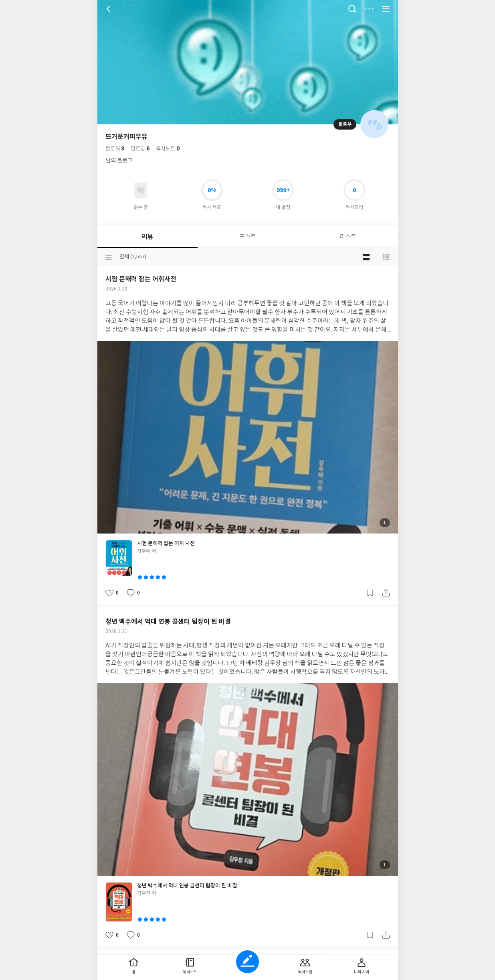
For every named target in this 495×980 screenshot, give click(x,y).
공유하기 (386, 593)
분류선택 (109, 257)
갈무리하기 (370, 593)
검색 (352, 9)
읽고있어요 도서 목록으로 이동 (141, 190)
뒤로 (109, 9)
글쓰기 (247, 962)
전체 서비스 (386, 9)
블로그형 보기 (366, 257)
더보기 (369, 9)
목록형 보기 (386, 257)
